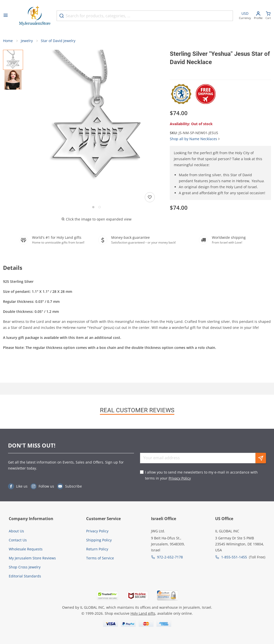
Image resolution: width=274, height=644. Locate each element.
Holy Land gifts (143, 613)
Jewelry (27, 41)
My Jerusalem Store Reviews (32, 558)
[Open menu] (6, 16)
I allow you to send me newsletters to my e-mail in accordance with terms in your (201, 475)
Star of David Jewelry (58, 41)
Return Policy (97, 549)
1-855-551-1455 (234, 557)
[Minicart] (268, 16)
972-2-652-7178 (170, 557)
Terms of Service (100, 558)
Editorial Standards (25, 576)
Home (8, 41)
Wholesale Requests (26, 549)
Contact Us (18, 540)
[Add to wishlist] (150, 197)
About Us (16, 531)
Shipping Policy (99, 540)
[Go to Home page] (35, 16)
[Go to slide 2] (100, 207)
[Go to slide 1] (93, 207)
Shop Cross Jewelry (25, 567)
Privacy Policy (180, 478)
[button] (96, 117)
